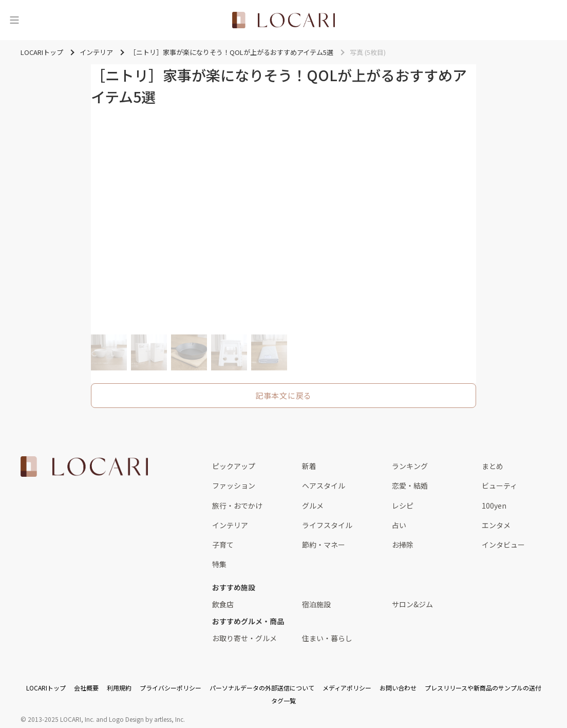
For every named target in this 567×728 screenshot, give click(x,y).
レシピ (403, 506)
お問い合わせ (398, 688)
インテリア (230, 525)
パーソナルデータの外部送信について (262, 688)
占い (399, 525)
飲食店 (223, 604)
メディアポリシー (347, 688)
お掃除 (403, 545)
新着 (309, 466)
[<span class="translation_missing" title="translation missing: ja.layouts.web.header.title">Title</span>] (283, 20)
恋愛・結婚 (410, 486)
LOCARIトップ (46, 688)
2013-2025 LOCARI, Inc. (61, 719)
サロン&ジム (412, 604)
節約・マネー (324, 545)
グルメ (313, 506)
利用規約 (119, 688)
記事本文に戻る (283, 395)
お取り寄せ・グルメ (244, 638)
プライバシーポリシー (171, 688)
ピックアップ (234, 466)
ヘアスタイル (324, 486)
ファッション (234, 486)
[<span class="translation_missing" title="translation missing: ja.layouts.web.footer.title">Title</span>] (84, 466)
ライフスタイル (327, 525)
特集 (219, 564)
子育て (223, 545)
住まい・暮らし (327, 638)
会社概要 (86, 688)
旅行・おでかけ (237, 506)
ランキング (410, 466)
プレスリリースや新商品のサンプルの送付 (483, 688)
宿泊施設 (316, 604)
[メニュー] (14, 20)
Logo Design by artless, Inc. (147, 719)
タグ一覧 (283, 701)
